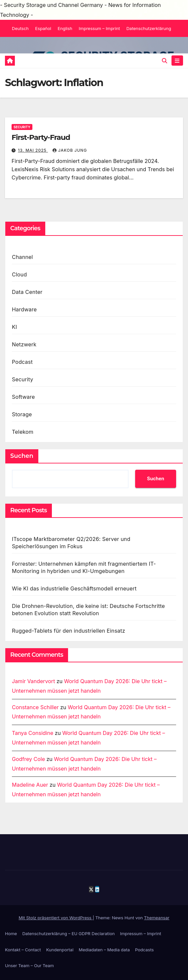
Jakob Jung (70, 150)
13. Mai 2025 (33, 150)
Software (23, 397)
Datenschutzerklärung (149, 28)
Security (22, 127)
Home (11, 933)
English (65, 28)
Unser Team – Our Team (29, 965)
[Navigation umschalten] (177, 61)
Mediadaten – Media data (104, 950)
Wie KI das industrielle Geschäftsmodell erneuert (74, 588)
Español (43, 28)
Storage (22, 414)
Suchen (22, 456)
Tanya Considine (33, 733)
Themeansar (157, 918)
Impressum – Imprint (99, 28)
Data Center (27, 292)
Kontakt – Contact (23, 950)
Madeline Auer (30, 785)
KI (14, 327)
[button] (165, 61)
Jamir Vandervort (33, 681)
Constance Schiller (35, 707)
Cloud (19, 274)
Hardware (24, 309)
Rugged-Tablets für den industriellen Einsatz (69, 631)
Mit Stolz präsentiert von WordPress (56, 918)
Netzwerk (24, 344)
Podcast (22, 362)
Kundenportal (60, 950)
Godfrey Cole (28, 759)
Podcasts (145, 950)
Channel (22, 257)
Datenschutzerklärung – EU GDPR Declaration (68, 933)
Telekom (23, 432)
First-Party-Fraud (41, 137)
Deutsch (20, 28)
